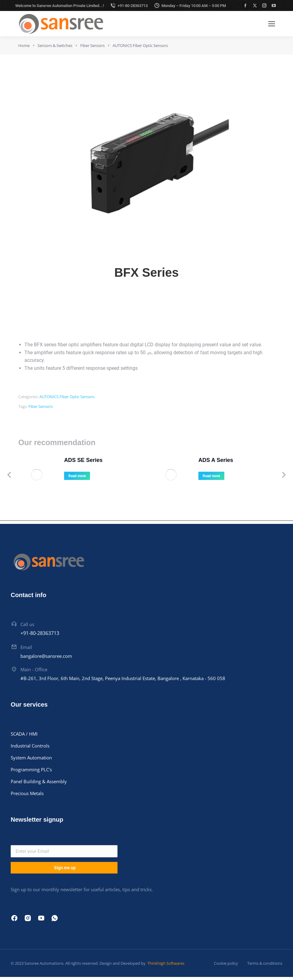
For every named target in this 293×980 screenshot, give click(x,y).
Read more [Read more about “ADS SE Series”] (77, 476)
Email (26, 647)
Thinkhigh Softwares (165, 963)
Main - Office (34, 669)
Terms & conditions (265, 963)
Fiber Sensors (41, 406)
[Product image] (37, 475)
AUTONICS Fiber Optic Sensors (67, 397)
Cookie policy (226, 963)
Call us (27, 624)
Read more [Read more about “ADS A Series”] (211, 476)
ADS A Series (216, 460)
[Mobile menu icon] (272, 24)
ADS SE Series (83, 460)
